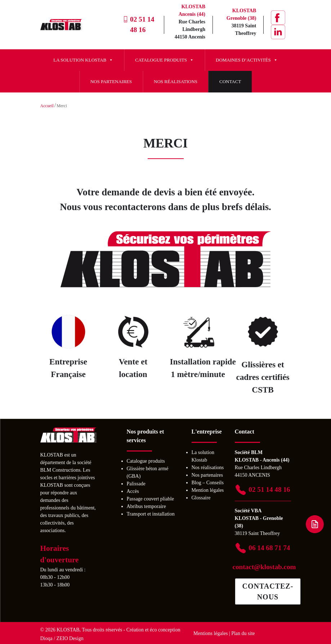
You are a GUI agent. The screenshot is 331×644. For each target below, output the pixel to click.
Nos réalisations (176, 81)
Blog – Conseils (208, 483)
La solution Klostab (83, 60)
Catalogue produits (164, 60)
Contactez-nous (268, 591)
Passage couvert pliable (150, 499)
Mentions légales (211, 633)
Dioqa (46, 638)
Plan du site (243, 633)
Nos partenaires (111, 81)
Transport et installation (151, 514)
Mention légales (208, 490)
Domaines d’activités (247, 60)
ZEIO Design (70, 638)
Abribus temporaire (146, 506)
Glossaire (201, 498)
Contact (230, 81)
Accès (133, 491)
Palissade (136, 484)
